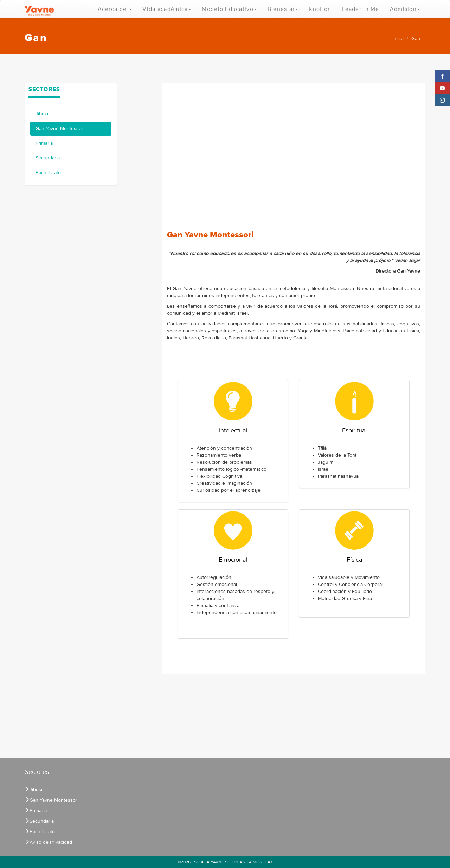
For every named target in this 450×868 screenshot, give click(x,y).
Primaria (44, 143)
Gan (416, 38)
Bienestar (283, 9)
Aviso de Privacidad (48, 842)
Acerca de (115, 9)
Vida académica (167, 9)
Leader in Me (360, 9)
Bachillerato (48, 173)
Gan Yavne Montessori (60, 128)
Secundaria (48, 158)
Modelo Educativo (229, 9)
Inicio (398, 38)
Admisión (405, 9)
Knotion (320, 9)
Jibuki (42, 114)
